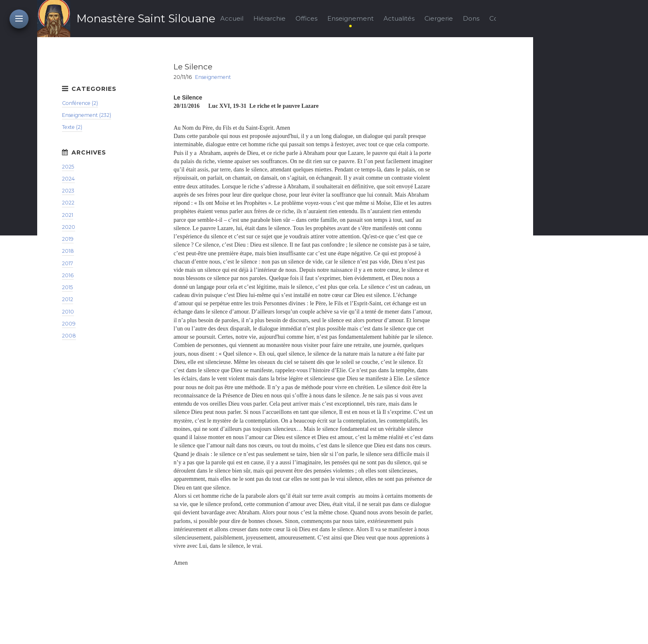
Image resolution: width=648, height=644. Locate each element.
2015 (67, 287)
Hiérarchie (269, 18)
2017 (68, 263)
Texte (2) (72, 127)
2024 (68, 179)
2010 (68, 312)
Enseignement (350, 18)
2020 (69, 227)
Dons (471, 18)
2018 (68, 251)
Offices (306, 18)
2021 (68, 215)
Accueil (232, 18)
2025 (68, 167)
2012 (68, 299)
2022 (68, 203)
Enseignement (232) (87, 115)
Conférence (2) (80, 103)
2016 (68, 275)
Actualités (399, 18)
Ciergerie (439, 18)
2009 (69, 324)
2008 (69, 336)
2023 (68, 191)
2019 (68, 239)
